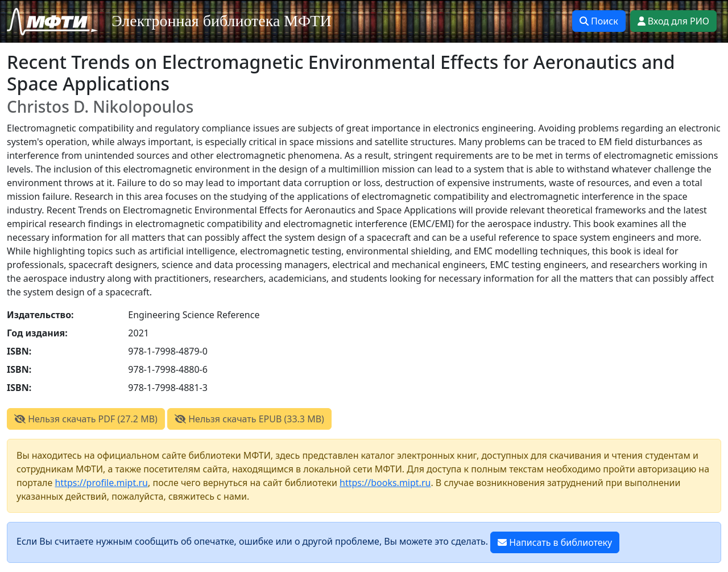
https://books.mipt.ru (385, 483)
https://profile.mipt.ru (101, 483)
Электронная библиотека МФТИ (222, 21)
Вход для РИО (673, 21)
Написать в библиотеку (555, 542)
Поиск (599, 21)
